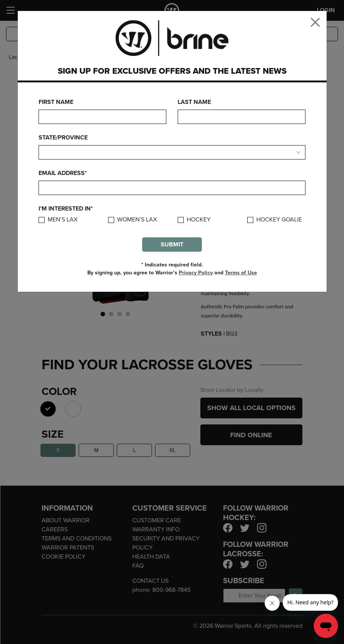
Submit (172, 245)
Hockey (199, 220)
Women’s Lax (137, 220)
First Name (56, 102)
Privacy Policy (196, 273)
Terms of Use (241, 273)
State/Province (63, 138)
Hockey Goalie (279, 220)
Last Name (194, 102)
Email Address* (63, 173)
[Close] (315, 22)
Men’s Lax (63, 220)
